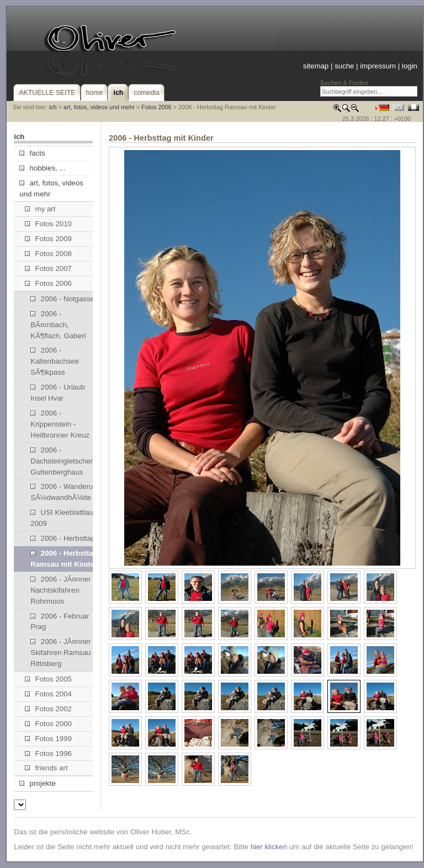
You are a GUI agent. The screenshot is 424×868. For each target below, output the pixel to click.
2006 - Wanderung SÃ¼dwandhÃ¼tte (66, 492)
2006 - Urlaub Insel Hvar (58, 393)
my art (40, 209)
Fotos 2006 (156, 107)
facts (32, 153)
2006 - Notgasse (62, 299)
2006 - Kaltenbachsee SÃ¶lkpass (55, 361)
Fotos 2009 (48, 239)
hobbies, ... (42, 168)
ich (53, 107)
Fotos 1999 (48, 739)
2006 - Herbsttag (63, 538)
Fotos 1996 (48, 753)
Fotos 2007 (48, 268)
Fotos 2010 (48, 224)
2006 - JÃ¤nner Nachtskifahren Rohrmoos (60, 590)
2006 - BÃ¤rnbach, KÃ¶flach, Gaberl (58, 325)
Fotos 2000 (48, 724)
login (410, 66)
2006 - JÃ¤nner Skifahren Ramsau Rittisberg (60, 653)
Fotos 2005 (48, 679)
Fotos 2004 (48, 694)
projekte (37, 783)
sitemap (316, 66)
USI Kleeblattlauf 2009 (63, 518)
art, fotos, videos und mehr (99, 107)
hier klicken (269, 847)
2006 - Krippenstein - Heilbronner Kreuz (60, 424)
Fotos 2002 (48, 709)
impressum (378, 66)
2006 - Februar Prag (60, 622)
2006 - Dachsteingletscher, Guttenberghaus (62, 461)
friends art (46, 768)
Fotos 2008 (48, 254)
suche (344, 66)
